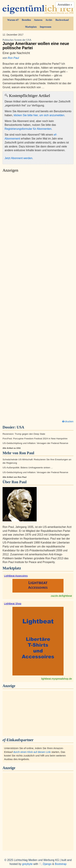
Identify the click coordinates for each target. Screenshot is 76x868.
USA (20, 427)
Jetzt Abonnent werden (18, 158)
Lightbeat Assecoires (16, 576)
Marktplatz (31, 27)
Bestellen (26, 20)
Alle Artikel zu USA (12, 448)
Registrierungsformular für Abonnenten (28, 129)
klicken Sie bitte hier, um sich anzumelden (39, 115)
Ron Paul (13, 58)
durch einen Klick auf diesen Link (32, 752)
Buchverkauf (62, 20)
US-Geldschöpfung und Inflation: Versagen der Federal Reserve (35, 443)
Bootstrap (61, 864)
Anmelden (65, 5)
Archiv (49, 20)
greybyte (27, 864)
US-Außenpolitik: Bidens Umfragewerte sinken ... (28, 468)
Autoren (38, 20)
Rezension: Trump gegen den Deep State (24, 434)
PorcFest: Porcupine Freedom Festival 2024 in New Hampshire (35, 439)
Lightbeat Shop (13, 603)
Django (47, 864)
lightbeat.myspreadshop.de (57, 679)
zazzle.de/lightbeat (61, 596)
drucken (68, 421)
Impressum (45, 27)
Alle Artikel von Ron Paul (14, 477)
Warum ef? (13, 20)
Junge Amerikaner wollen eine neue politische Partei (38, 44)
